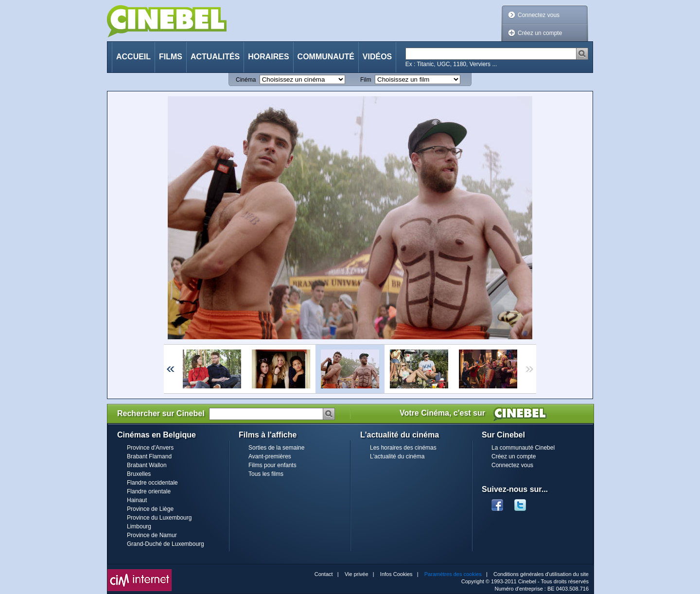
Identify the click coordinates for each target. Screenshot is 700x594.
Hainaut (137, 500)
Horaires (268, 57)
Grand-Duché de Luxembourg (166, 544)
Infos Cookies (396, 574)
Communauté (326, 57)
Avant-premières (270, 456)
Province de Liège (150, 509)
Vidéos (377, 57)
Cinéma (246, 80)
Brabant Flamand (149, 456)
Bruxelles (139, 474)
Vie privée (357, 574)
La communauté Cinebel (523, 448)
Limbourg (139, 526)
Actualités (215, 57)
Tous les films (266, 474)
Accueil (133, 57)
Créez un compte (540, 33)
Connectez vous (539, 15)
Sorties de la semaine (276, 448)
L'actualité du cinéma (397, 456)
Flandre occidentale (152, 483)
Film (366, 80)
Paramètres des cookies (453, 574)
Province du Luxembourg (159, 518)
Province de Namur (152, 535)
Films (171, 57)
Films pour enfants (272, 465)
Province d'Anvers (150, 448)
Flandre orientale (149, 491)
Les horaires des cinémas (403, 448)
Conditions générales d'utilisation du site (541, 574)
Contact (324, 574)
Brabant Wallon (147, 465)
